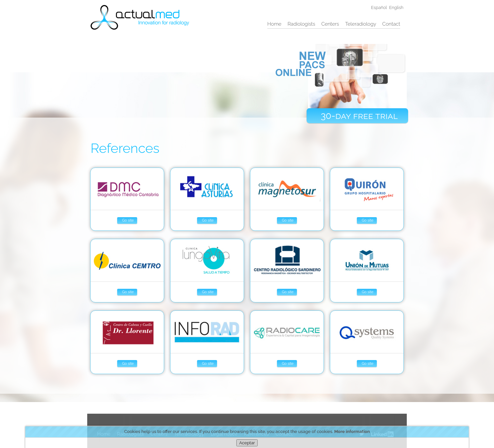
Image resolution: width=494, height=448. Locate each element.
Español (379, 7)
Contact (391, 24)
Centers (330, 24)
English (396, 7)
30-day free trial (359, 116)
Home (274, 24)
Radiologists (301, 24)
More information (352, 432)
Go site (128, 220)
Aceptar (247, 443)
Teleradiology (361, 24)
